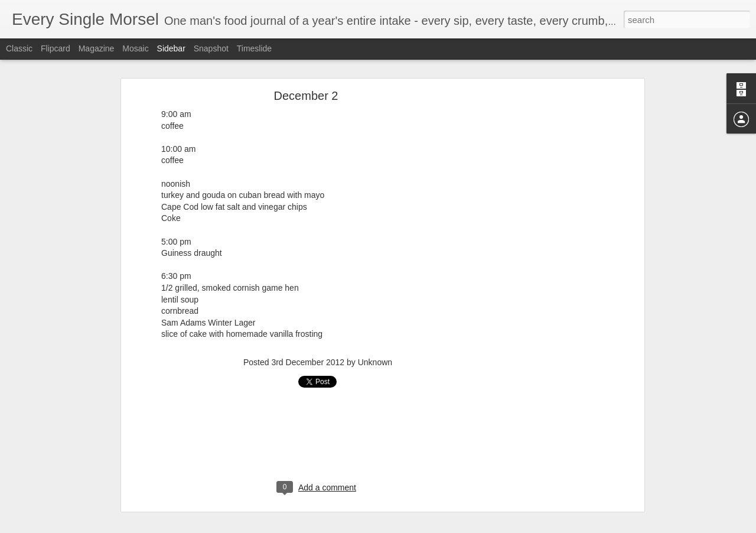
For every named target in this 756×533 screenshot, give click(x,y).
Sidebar (171, 48)
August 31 (45, 524)
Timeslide (254, 48)
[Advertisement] (539, 239)
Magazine (97, 48)
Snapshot (211, 48)
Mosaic (135, 48)
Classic (19, 48)
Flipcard (56, 48)
